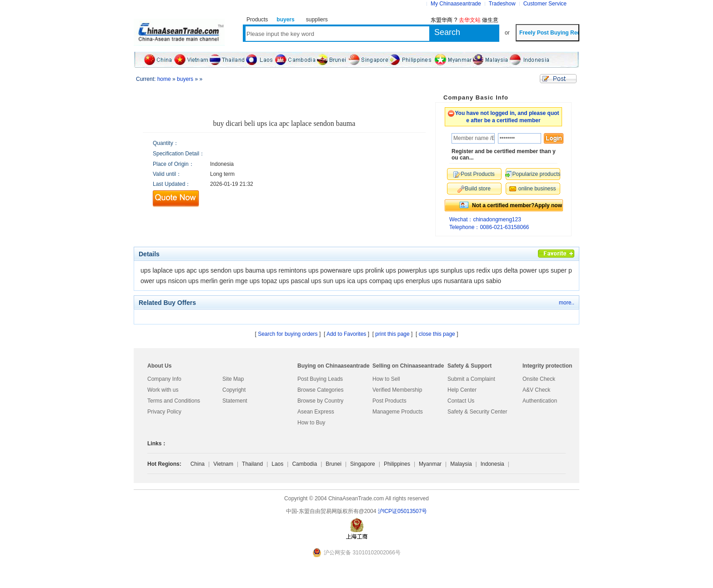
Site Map (233, 379)
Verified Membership (397, 390)
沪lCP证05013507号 (403, 511)
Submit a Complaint (471, 379)
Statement (235, 401)
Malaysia (461, 464)
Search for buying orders (288, 334)
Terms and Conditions (174, 401)
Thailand (252, 464)
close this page (437, 334)
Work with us (163, 390)
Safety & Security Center (477, 412)
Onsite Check (539, 379)
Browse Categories (320, 390)
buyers (185, 79)
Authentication (540, 401)
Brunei (334, 464)
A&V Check (536, 390)
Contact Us (461, 401)
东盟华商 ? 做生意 (464, 20)
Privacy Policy (164, 412)
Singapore (363, 464)
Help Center (462, 390)
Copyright (234, 390)
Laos (277, 464)
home (164, 79)
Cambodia (304, 464)
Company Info (164, 379)
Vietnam (223, 464)
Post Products (389, 401)
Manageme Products (398, 412)
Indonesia (492, 464)
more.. (567, 303)
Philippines (397, 464)
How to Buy (311, 423)
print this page (392, 334)
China (198, 464)
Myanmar (430, 464)
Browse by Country (320, 401)
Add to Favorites (346, 334)
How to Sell (386, 379)
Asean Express (316, 412)
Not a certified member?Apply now (517, 205)
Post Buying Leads (320, 379)
